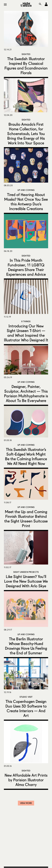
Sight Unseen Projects (26, 572)
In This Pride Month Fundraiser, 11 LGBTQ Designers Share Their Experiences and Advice (26, 267)
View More (26, 803)
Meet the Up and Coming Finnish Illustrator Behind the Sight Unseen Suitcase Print (26, 519)
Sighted (26, 54)
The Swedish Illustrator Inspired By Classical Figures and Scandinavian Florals (26, 66)
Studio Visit (26, 697)
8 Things (26, 321)
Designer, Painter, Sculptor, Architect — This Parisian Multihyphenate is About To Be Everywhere (26, 393)
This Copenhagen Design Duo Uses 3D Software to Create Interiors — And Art (26, 708)
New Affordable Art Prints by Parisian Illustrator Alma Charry (26, 780)
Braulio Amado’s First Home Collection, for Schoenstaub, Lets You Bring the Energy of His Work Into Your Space (26, 134)
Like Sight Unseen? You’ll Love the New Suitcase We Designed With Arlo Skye (26, 581)
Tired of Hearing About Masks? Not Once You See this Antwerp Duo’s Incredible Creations (26, 202)
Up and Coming (26, 190)
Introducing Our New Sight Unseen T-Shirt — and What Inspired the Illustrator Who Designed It (26, 333)
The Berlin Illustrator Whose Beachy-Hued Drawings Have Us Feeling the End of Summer (26, 646)
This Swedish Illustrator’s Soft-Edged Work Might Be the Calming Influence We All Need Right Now (26, 456)
